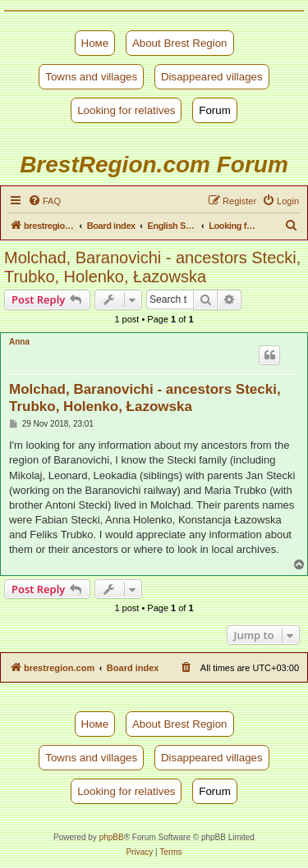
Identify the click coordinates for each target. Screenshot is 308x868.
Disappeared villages (212, 77)
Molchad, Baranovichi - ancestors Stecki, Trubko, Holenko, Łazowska (152, 267)
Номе (95, 43)
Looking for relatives (126, 110)
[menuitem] (44, 201)
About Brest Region (180, 43)
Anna (19, 342)
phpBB (112, 837)
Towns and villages (91, 77)
